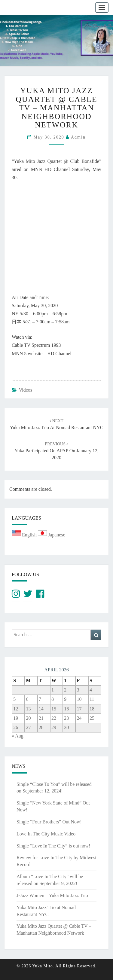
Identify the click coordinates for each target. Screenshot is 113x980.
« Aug (18, 736)
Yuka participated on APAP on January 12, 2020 (56, 451)
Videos (26, 390)
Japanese (52, 535)
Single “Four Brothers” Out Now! (49, 822)
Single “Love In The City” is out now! (53, 846)
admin (78, 137)
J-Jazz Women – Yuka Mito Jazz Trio (52, 895)
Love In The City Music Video (46, 834)
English (25, 535)
